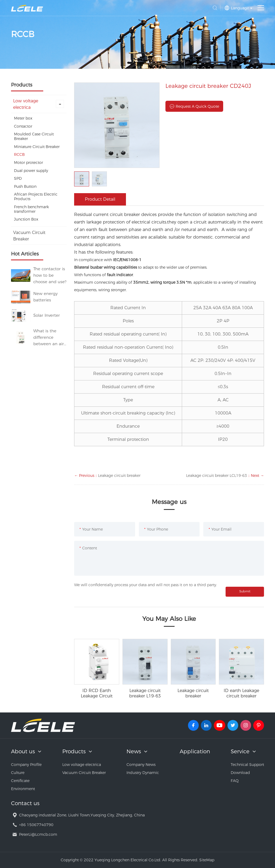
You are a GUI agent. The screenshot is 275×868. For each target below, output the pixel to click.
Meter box (23, 118)
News (134, 751)
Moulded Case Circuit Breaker (34, 136)
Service (240, 751)
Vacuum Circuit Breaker (29, 236)
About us (23, 751)
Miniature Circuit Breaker (37, 147)
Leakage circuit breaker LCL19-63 (217, 476)
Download (240, 773)
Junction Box (26, 219)
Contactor (23, 126)
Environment (23, 789)
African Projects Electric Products (36, 197)
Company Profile (26, 765)
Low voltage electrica (39, 104)
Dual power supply (31, 171)
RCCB (19, 154)
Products (74, 751)
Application (195, 751)
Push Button (25, 186)
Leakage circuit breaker (119, 476)
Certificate (20, 781)
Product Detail (100, 199)
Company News (141, 765)
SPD (18, 178)
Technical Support (247, 765)
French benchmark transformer (31, 209)
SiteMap (207, 860)
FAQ (235, 781)
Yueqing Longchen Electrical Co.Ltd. (27, 8)
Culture (18, 773)
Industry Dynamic (143, 773)
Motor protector (28, 163)
